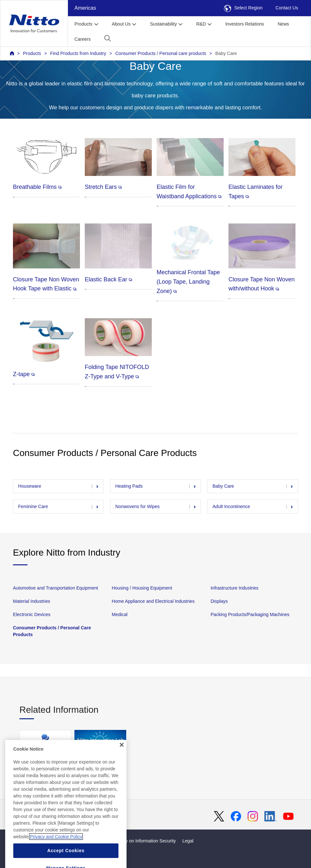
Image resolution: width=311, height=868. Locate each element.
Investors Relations (245, 24)
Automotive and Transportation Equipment (56, 588)
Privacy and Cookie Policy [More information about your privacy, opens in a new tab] (56, 847)
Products (32, 53)
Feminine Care (33, 506)
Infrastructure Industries (235, 588)
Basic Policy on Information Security (140, 841)
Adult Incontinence (231, 506)
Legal (188, 841)
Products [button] (83, 24)
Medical (120, 614)
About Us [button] (121, 24)
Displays (219, 601)
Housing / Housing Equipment (142, 588)
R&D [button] (201, 24)
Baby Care (226, 53)
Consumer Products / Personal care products (161, 53)
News (283, 24)
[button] (108, 38)
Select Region (243, 8)
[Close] (122, 755)
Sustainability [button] (163, 24)
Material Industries (32, 601)
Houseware (30, 486)
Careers (83, 39)
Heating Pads (129, 486)
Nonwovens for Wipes (137, 506)
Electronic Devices (32, 614)
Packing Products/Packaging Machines (250, 614)
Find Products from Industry (78, 53)
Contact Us (287, 8)
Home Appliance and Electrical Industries (153, 601)
